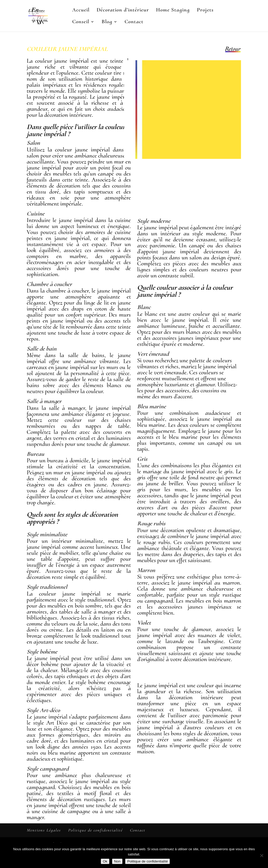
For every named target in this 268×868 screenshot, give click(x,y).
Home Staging (173, 11)
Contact (134, 22)
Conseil (81, 22)
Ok (105, 861)
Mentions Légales (44, 830)
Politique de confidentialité (95, 830)
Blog (107, 22)
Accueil (81, 11)
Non (117, 861)
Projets (205, 11)
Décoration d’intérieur (123, 11)
